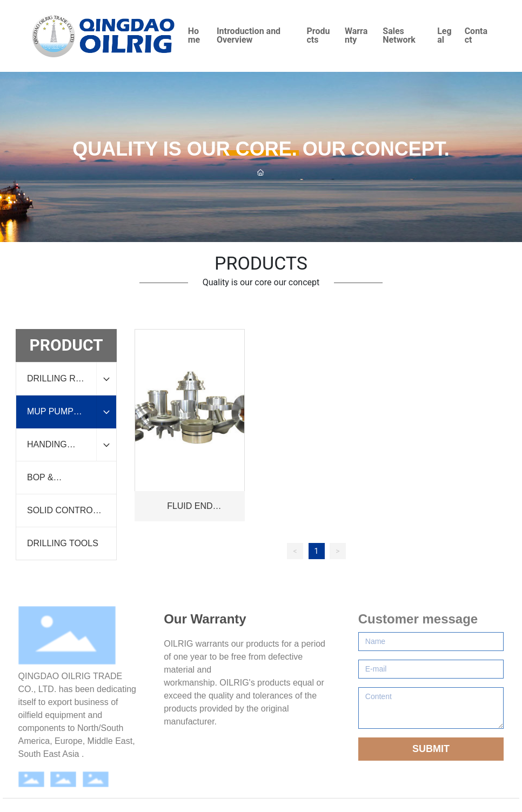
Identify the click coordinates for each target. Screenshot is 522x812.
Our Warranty (205, 619)
